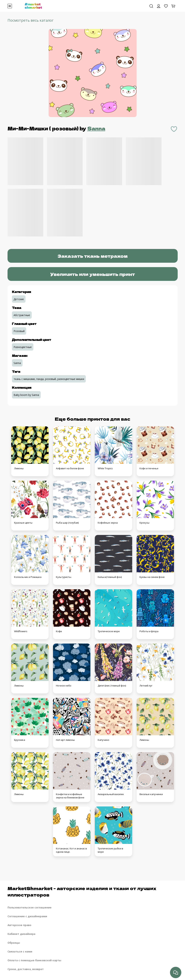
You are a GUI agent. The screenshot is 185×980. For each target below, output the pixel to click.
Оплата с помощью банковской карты (34, 960)
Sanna (96, 128)
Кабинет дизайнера (21, 934)
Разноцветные (23, 347)
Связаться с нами (20, 951)
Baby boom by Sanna (26, 395)
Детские (19, 299)
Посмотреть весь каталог (31, 20)
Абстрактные (22, 315)
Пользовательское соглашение (30, 907)
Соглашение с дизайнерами (27, 916)
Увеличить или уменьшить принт (93, 274)
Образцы (14, 943)
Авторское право (19, 925)
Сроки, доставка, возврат (26, 969)
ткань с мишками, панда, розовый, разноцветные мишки (49, 379)
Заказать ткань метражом (92, 256)
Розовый (19, 331)
